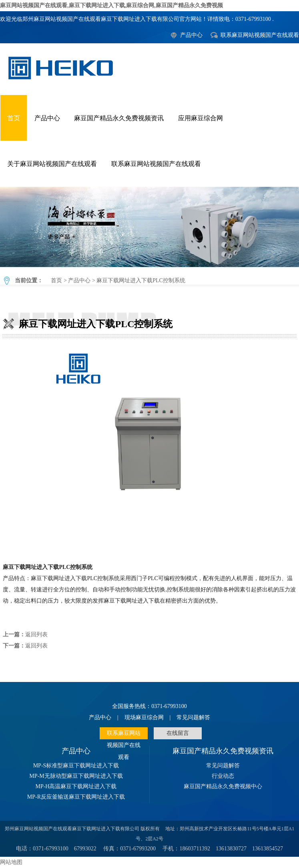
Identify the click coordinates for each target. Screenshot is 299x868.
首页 (14, 118)
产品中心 (191, 35)
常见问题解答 (193, 717)
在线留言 (178, 733)
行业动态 (223, 776)
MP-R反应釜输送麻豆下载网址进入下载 (76, 797)
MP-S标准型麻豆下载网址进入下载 (76, 766)
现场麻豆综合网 (144, 717)
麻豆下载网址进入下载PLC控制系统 (149, 227)
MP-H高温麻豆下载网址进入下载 (76, 786)
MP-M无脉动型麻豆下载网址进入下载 (76, 776)
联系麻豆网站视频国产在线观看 (260, 35)
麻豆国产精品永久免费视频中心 (223, 786)
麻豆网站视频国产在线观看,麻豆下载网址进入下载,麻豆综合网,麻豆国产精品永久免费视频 (111, 5)
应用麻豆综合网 (201, 118)
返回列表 (36, 634)
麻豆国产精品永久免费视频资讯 (119, 118)
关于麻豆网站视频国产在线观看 (52, 164)
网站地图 (11, 862)
